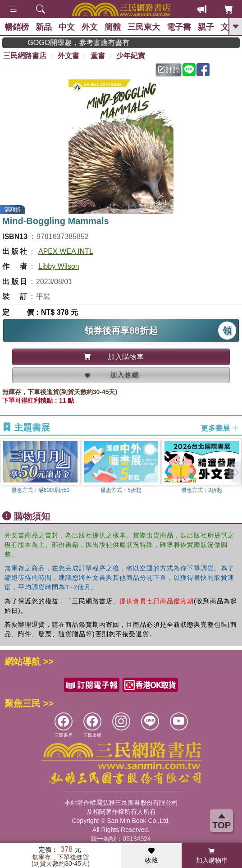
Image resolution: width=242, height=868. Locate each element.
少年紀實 (131, 56)
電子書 (179, 27)
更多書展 (220, 428)
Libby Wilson (59, 266)
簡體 (113, 27)
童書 (98, 56)
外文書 (68, 56)
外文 (90, 27)
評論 (169, 70)
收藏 (151, 856)
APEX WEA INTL (66, 251)
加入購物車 (212, 856)
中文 (67, 27)
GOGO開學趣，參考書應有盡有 (92, 43)
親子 (206, 27)
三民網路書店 (25, 56)
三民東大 (144, 27)
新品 (44, 27)
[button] (235, 472)
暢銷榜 (17, 27)
